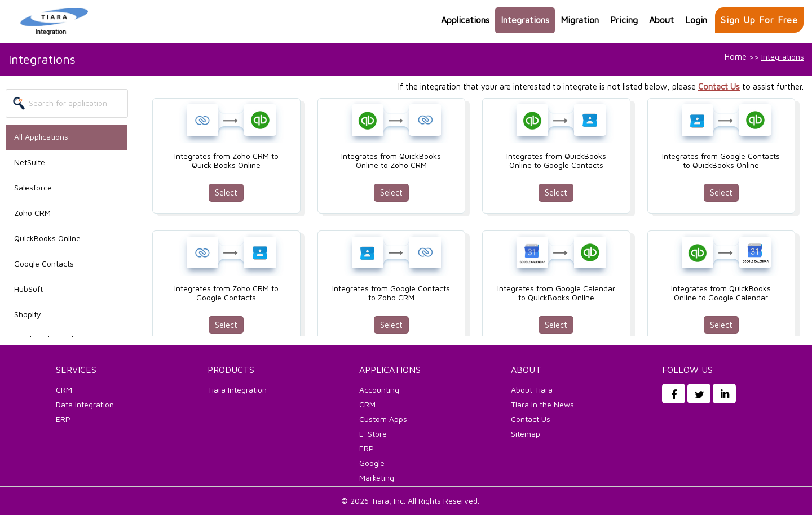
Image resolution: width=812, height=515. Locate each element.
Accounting (379, 390)
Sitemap (526, 434)
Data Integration (85, 404)
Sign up (759, 20)
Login (696, 20)
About (661, 20)
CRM (64, 390)
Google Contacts (44, 263)
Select (226, 192)
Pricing (624, 20)
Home (736, 57)
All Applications (41, 137)
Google (372, 463)
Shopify (28, 314)
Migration (580, 20)
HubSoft (28, 289)
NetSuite (30, 162)
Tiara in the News (542, 404)
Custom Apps (383, 419)
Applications (465, 20)
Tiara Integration (237, 390)
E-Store (373, 434)
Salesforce (33, 187)
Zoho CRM (32, 213)
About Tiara (532, 390)
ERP (63, 419)
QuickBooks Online (47, 238)
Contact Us (719, 86)
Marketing (377, 478)
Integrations (525, 20)
